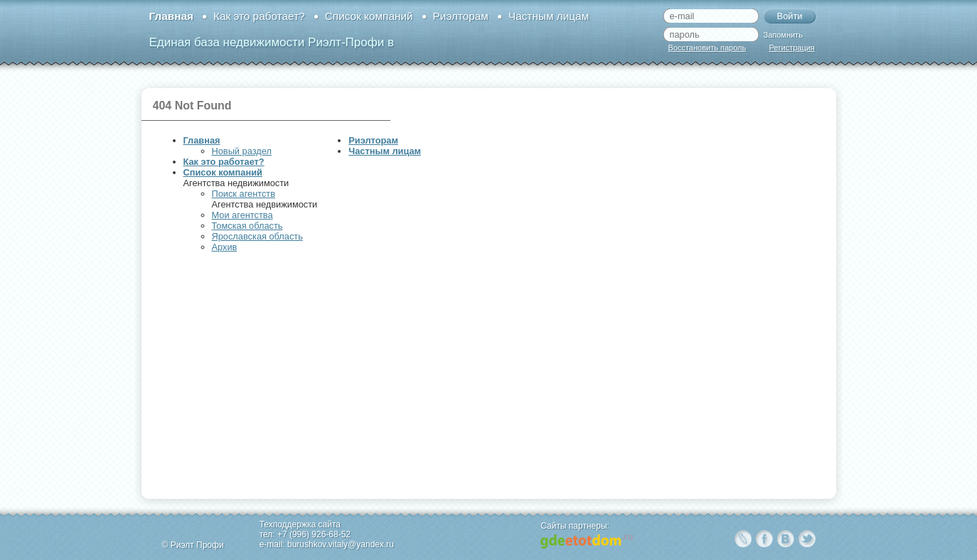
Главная (171, 16)
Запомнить (783, 35)
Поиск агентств (244, 194)
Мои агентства (242, 215)
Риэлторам (461, 16)
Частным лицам (549, 16)
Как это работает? (259, 16)
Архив (225, 247)
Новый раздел (242, 151)
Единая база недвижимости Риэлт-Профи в (272, 42)
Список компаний (369, 16)
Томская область (247, 226)
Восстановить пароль (708, 48)
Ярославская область (257, 236)
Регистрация (792, 48)
